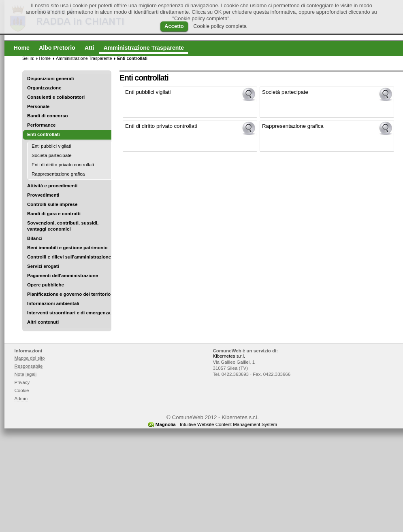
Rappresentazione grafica (58, 174)
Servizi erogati (43, 266)
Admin (21, 398)
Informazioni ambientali (53, 303)
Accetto (174, 26)
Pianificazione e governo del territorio (69, 294)
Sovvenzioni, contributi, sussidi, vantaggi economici (63, 226)
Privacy (22, 382)
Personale (38, 106)
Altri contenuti (43, 322)
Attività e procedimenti (52, 186)
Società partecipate (52, 155)
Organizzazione (44, 88)
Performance (42, 125)
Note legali (26, 374)
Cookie (22, 390)
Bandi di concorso (48, 116)
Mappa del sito (30, 358)
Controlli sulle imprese (52, 204)
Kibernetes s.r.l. (229, 356)
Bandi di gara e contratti (54, 214)
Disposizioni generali (50, 78)
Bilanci (35, 238)
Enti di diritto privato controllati (63, 165)
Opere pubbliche (46, 285)
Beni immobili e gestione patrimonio (67, 248)
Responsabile (29, 366)
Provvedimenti (43, 195)
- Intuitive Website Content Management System (216, 424)
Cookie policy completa (220, 26)
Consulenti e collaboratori (56, 97)
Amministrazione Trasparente (84, 58)
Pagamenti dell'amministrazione (63, 276)
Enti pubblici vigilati (51, 146)
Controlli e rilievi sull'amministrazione (69, 257)
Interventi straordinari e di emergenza (69, 313)
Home (45, 58)
